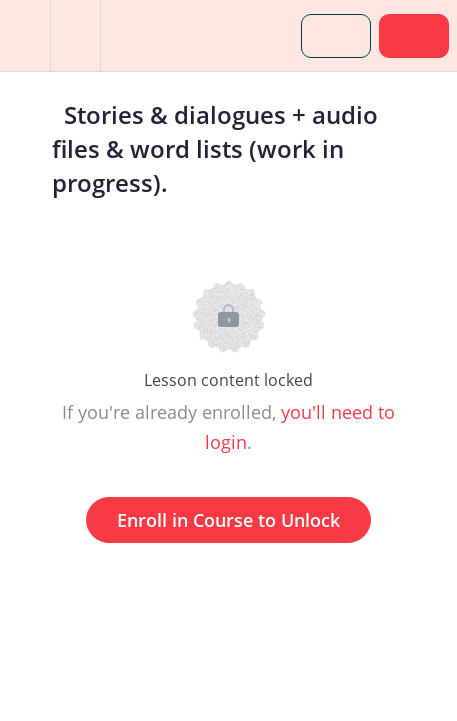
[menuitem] (75, 35)
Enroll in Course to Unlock (228, 520)
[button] (25, 35)
